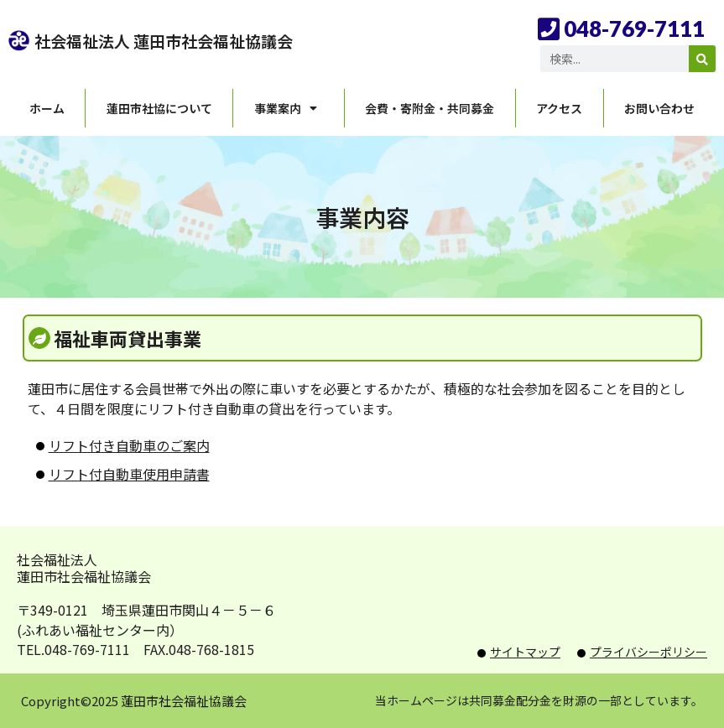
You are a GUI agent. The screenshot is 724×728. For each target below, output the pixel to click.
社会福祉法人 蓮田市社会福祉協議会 (164, 41)
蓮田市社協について (159, 108)
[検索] (702, 59)
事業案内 (289, 108)
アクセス (559, 108)
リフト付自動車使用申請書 (129, 474)
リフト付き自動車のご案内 (129, 445)
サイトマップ (525, 652)
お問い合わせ (659, 108)
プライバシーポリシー (648, 652)
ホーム (47, 108)
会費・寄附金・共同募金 (430, 108)
